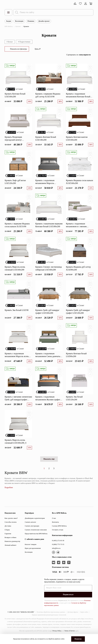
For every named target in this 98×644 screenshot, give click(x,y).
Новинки (31, 21)
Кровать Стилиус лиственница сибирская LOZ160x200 (49, 272)
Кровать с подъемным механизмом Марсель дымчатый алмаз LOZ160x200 (48, 184)
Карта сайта (84, 619)
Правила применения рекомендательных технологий (49, 622)
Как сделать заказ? (11, 525)
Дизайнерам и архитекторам (35, 525)
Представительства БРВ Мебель (36, 540)
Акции (8, 21)
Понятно (78, 639)
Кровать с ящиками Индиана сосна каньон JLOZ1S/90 (17, 228)
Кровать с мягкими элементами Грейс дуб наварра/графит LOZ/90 (18, 404)
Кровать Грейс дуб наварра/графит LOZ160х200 (47, 316)
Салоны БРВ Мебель (59, 533)
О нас (54, 525)
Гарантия (8, 540)
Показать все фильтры (19, 49)
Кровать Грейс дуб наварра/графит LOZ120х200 (78, 316)
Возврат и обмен (10, 544)
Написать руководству (12, 548)
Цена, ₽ (38, 49)
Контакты (55, 529)
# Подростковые (24, 42)
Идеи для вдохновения (33, 555)
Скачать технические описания (36, 536)
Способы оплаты (11, 529)
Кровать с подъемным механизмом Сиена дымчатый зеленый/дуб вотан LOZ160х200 (48, 360)
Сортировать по (78, 55)
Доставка (8, 533)
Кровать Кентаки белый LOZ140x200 (46, 140)
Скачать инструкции (32, 533)
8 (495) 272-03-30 (58, 547)
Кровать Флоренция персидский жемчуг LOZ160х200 (13, 140)
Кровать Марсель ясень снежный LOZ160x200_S (16, 448)
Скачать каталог (30, 529)
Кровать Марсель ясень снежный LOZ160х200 (15, 272)
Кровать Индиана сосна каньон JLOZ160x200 (79, 184)
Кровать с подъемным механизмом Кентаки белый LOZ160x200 (78, 96)
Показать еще (49, 466)
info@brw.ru (56, 555)
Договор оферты (73, 619)
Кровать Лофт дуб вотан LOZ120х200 (15, 184)
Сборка (7, 536)
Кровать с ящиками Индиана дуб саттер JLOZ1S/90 (48, 96)
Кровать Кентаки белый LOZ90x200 (76, 360)
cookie (62, 639)
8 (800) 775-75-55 (58, 551)
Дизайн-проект (44, 21)
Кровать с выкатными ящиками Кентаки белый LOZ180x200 (49, 228)
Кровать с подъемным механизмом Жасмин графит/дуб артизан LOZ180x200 (48, 404)
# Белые (10, 42)
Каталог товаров (30, 551)
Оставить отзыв (57, 536)
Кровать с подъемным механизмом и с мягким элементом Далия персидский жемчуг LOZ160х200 (79, 228)
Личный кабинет (10, 552)
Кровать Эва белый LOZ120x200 (74, 404)
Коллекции (19, 21)
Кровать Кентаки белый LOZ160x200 (15, 96)
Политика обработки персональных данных (51, 619)
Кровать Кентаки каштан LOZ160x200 (77, 140)
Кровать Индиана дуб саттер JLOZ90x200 (78, 272)
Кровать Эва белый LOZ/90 (17, 315)
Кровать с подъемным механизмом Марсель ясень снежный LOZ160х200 (17, 360)
